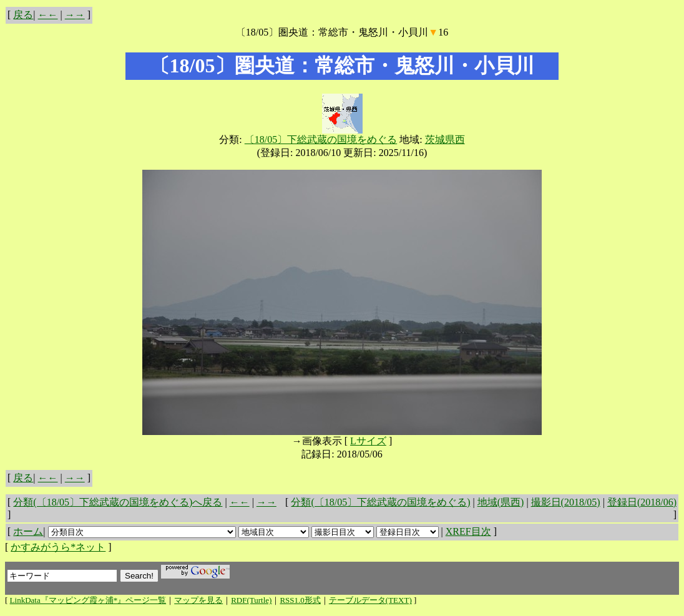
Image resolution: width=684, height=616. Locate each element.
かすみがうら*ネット (58, 547)
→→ (75, 15)
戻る (23, 15)
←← (48, 15)
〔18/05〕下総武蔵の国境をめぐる (321, 139)
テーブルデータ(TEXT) (370, 600)
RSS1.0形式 (300, 600)
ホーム (28, 531)
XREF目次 (468, 531)
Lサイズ (368, 441)
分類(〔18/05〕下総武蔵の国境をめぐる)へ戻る (118, 502)
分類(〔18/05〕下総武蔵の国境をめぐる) (380, 502)
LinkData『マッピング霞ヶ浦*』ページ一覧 (88, 600)
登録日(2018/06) (642, 502)
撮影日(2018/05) (566, 502)
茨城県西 (445, 139)
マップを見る (198, 600)
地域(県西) (501, 502)
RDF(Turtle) (251, 600)
